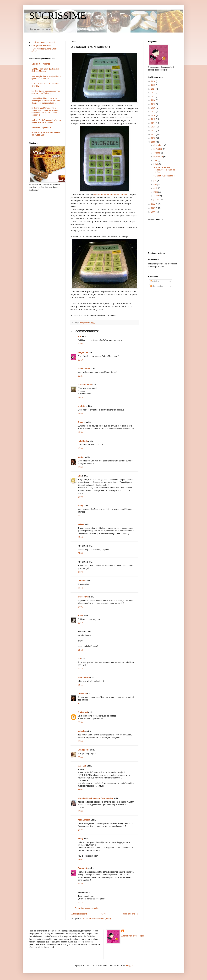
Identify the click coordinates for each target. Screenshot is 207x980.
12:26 (80, 376)
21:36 (80, 553)
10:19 (80, 588)
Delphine (82, 581)
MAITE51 (82, 766)
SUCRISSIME (58, 16)
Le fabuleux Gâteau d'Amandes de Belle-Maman (45, 70)
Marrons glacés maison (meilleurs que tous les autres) (46, 77)
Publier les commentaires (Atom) (97, 919)
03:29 (80, 572)
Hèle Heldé (83, 441)
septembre (158, 157)
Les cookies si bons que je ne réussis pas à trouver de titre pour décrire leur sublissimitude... (46, 101)
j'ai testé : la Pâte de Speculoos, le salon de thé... (164, 170)
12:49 (80, 397)
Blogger (129, 966)
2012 (154, 131)
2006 (154, 212)
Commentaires (157, 286)
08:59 (80, 722)
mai (155, 184)
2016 (154, 115)
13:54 (80, 467)
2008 (154, 204)
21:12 (80, 650)
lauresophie (83, 597)
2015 (154, 119)
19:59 (80, 623)
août (156, 160)
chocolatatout (84, 369)
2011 (154, 134)
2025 (154, 85)
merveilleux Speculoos (41, 127)
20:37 (80, 704)
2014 (154, 123)
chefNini (82, 406)
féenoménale (84, 677)
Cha (80, 476)
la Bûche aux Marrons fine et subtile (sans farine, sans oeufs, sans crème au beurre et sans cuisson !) (45, 112)
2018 (154, 108)
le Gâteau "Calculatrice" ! (164, 176)
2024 (154, 89)
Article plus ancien (130, 914)
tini (79, 659)
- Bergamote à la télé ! (41, 45)
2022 (154, 93)
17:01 (80, 607)
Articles (154, 281)
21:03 (80, 790)
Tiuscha (81, 422)
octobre (157, 153)
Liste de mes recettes (41, 64)
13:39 (80, 448)
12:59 (80, 432)
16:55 (80, 741)
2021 (154, 97)
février (156, 196)
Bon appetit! (83, 750)
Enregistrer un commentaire (87, 908)
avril (155, 188)
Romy (80, 839)
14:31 (80, 516)
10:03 (80, 344)
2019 (154, 104)
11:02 (80, 860)
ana (79, 336)
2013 (154, 127)
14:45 (80, 537)
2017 (154, 112)
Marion (81, 457)
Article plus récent (79, 914)
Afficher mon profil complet (133, 936)
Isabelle (81, 731)
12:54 (80, 811)
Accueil (104, 914)
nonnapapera (84, 820)
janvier (157, 200)
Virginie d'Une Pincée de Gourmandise (96, 798)
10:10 (80, 360)
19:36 (80, 669)
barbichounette (85, 385)
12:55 (80, 414)
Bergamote (83, 352)
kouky (81, 506)
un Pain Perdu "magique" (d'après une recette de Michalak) (46, 121)
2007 (154, 208)
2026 (154, 81)
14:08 (80, 497)
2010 (154, 138)
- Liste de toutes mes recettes (44, 42)
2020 (154, 100)
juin (155, 181)
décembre (158, 145)
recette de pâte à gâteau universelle (110, 195)
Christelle (82, 693)
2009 (154, 142)
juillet (156, 164)
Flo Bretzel (83, 712)
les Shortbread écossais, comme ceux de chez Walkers (46, 92)
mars (156, 192)
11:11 (80, 685)
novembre (158, 149)
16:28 (80, 903)
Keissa (81, 524)
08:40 (80, 757)
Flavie (81, 616)
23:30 (80, 884)
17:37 (80, 830)
